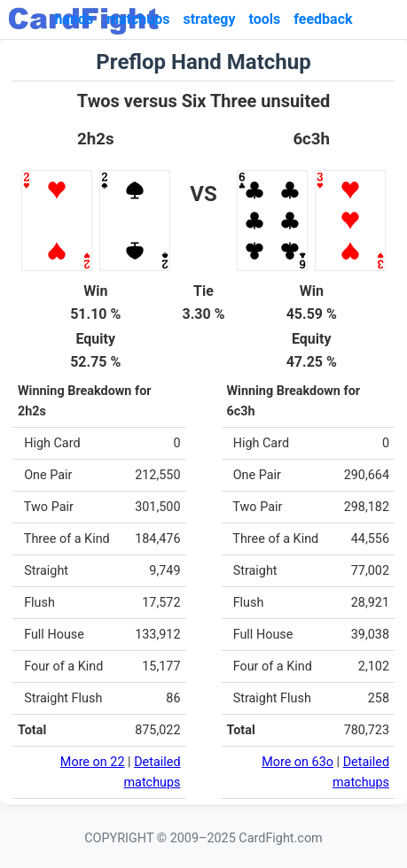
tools (265, 19)
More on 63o (297, 762)
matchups (138, 19)
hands (74, 19)
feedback (323, 19)
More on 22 (93, 762)
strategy (209, 19)
